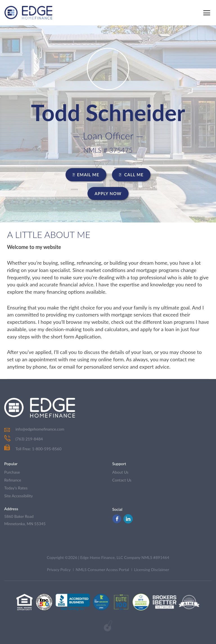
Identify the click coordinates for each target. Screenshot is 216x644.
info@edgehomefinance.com (40, 429)
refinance (13, 480)
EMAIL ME (86, 175)
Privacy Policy (59, 570)
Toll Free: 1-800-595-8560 (33, 449)
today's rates (16, 488)
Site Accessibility (19, 496)
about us (120, 472)
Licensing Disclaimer (152, 570)
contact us (122, 480)
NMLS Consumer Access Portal (102, 570)
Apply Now (108, 193)
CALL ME (131, 175)
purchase (12, 472)
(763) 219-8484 (29, 439)
